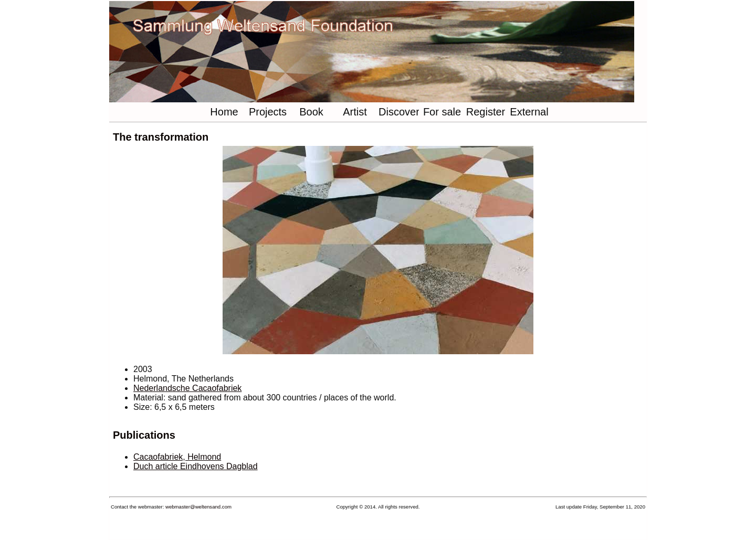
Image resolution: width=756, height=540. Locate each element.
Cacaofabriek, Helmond (177, 457)
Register (486, 112)
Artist (355, 112)
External (529, 112)
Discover (399, 112)
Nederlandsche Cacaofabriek (187, 388)
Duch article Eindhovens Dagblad (196, 466)
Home (224, 112)
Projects (268, 112)
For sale (442, 112)
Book (311, 112)
